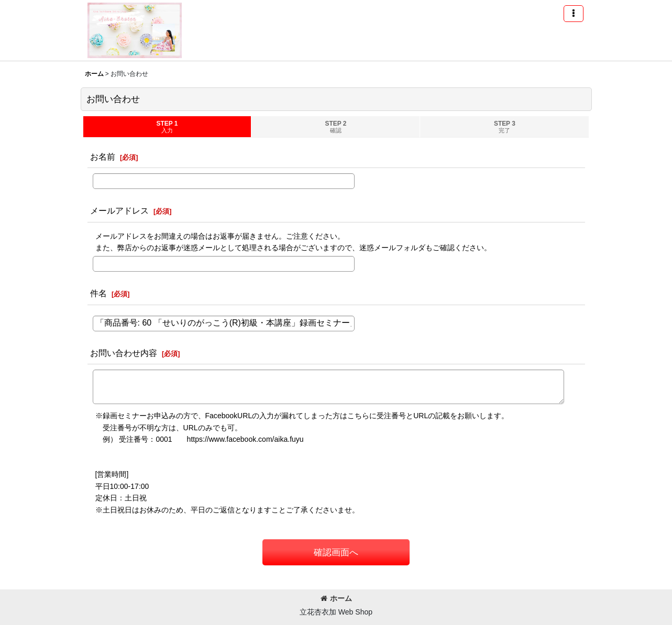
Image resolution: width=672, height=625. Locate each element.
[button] (574, 14)
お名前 (103, 157)
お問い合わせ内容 (124, 353)
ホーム (336, 598)
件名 (98, 293)
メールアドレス (119, 210)
